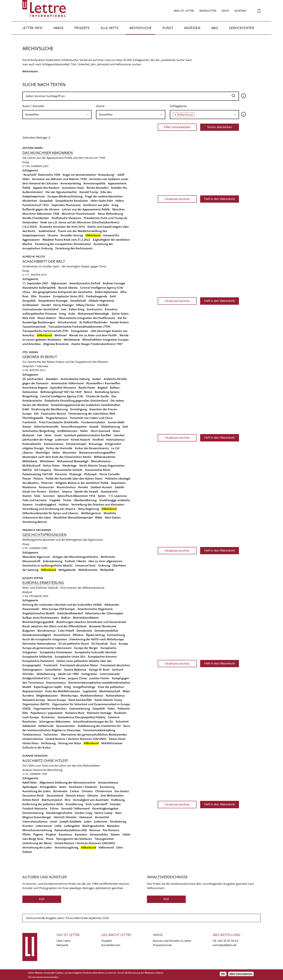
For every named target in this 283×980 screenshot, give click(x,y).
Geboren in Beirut (40, 357)
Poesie (27, 478)
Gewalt (94, 426)
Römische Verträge (99, 713)
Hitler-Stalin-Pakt (102, 201)
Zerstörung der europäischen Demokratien (63, 244)
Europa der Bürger (86, 648)
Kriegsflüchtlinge (84, 687)
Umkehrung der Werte (37, 843)
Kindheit (98, 439)
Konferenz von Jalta (96, 205)
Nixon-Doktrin (47, 318)
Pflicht (27, 834)
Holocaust (86, 817)
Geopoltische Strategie (53, 301)
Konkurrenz (95, 309)
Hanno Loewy (104, 813)
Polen (111, 708)
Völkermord (106, 847)
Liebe (58, 826)
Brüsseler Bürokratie (103, 626)
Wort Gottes (113, 517)
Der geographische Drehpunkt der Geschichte (63, 292)
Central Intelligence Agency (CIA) (102, 288)
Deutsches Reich (33, 795)
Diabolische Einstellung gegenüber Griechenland (76, 401)
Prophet (51, 834)
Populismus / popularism (47, 713)
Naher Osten (120, 314)
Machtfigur (43, 452)
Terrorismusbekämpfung (99, 730)
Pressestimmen (162, 945)
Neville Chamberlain (36, 218)
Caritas (74, 791)
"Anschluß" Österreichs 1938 (41, 175)
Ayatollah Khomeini (63, 388)
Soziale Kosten (119, 322)
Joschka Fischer (100, 678)
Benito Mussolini (98, 188)
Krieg (63, 314)
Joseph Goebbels (71, 821)
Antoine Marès (33, 148)
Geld (113, 296)
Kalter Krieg (77, 309)
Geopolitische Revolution (72, 201)
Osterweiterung (80, 708)
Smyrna (67, 491)
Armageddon (48, 787)
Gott (125, 426)
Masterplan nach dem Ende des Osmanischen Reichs (57, 457)
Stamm (27, 496)
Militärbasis (30, 461)
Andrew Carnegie (114, 283)
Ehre (68, 800)
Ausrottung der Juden (37, 791)
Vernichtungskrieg (66, 847)
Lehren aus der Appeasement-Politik (86, 209)
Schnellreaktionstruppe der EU (93, 721)
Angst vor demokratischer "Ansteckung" (89, 175)
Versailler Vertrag (72, 235)
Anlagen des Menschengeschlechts (75, 557)
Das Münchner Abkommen (48, 153)
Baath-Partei (87, 388)
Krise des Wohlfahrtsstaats (63, 691)
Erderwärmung (53, 561)
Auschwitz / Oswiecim (83, 787)
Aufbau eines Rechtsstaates (41, 618)
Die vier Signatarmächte (61, 192)
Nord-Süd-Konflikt (80, 700)
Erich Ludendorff (96, 804)
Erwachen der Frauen (103, 409)
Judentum (62, 439)
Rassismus (65, 834)
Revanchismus (66, 487)
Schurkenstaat (67, 322)
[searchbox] (57, 114)
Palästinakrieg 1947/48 (37, 474)
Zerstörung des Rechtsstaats (74, 248)
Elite (34, 296)
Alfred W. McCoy (34, 256)
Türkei (67, 500)
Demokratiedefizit (106, 631)
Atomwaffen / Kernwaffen (103, 383)
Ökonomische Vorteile (68, 470)
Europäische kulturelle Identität (96, 652)
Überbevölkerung (85, 500)
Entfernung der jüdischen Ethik (43, 804)
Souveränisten (66, 726)
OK (223, 974)
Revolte (83, 487)
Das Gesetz (122, 791)
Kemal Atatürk (80, 439)
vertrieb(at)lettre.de (225, 945)
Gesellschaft (78, 301)
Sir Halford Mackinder (93, 322)
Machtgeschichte (93, 826)
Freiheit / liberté (75, 561)
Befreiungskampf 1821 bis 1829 (61, 392)
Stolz (37, 496)
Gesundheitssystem (74, 426)
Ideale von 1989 (68, 674)
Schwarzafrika (99, 834)
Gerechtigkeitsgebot (105, 808)
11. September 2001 (35, 283)
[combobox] (57, 115)
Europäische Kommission (56, 652)
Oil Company (43, 470)
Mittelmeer (47, 461)
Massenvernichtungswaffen (97, 452)
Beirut (88, 392)
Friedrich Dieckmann (37, 530)
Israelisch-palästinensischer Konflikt (88, 435)
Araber (97, 379)
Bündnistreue (47, 631)
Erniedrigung (79, 409)
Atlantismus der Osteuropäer (104, 613)
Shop (225, 11)
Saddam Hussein (101, 487)
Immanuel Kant (85, 565)
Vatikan (64, 504)
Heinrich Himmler (65, 817)
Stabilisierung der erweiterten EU (99, 726)
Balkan (66, 618)
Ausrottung (107, 787)
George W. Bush (99, 670)
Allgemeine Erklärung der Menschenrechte (68, 782)
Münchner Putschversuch (79, 214)
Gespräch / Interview (35, 366)
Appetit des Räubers (46, 188)
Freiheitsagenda (97, 296)
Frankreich (29, 422)
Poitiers (38, 478)
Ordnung (104, 565)
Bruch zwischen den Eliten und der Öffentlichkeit (55, 626)
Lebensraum (44, 826)
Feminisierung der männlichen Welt (92, 414)
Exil (36, 414)
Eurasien (45, 296)
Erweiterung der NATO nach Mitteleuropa (97, 639)
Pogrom (38, 834)
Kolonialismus (115, 439)
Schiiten (54, 491)
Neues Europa (57, 700)
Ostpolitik (99, 708)
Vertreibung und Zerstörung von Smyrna (49, 509)
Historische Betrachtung (48, 770)
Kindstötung (118, 821)
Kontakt (241, 11)
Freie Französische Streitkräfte (59, 422)
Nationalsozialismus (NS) (71, 830)
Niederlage (70, 465)
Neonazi (95, 830)
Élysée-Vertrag (95, 635)
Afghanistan (59, 283)
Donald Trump (89, 192)
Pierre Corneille (110, 474)
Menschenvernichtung (37, 830)
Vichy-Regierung (88, 509)
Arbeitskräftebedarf (70, 613)
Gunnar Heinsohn (35, 756)
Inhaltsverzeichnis (177, 199)
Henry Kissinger (63, 305)
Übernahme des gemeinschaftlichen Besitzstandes (94, 734)
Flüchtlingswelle (33, 418)
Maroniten (70, 452)
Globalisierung (110, 426)
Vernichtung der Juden (37, 847)
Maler (56, 452)
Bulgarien (29, 631)
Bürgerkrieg (30, 396)
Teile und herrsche (35, 500)
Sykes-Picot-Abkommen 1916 (76, 496)
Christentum (104, 791)
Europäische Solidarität (37, 657)
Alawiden (52, 379)
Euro (113, 644)
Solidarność (46, 726)
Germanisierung (33, 813)
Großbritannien (67, 431)
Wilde (99, 517)
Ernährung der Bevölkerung (50, 409)
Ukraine (53, 235)
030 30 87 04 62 (228, 941)
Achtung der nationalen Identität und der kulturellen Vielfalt (62, 605)
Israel (58, 435)
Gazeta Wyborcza (75, 670)
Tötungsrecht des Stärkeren (74, 839)
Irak (39, 435)
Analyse (27, 592)
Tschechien (51, 734)
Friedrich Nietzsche (35, 808)
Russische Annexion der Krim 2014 (62, 227)
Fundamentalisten (93, 422)
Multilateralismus (92, 695)
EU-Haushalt (100, 644)
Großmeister (31, 305)
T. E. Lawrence (118, 496)
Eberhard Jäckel (52, 800)
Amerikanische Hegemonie (95, 609)
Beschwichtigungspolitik (38, 622)
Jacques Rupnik (33, 578)
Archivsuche (141, 28)
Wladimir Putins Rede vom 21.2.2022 (66, 240)
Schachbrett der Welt (44, 261)
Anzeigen (192, 28)
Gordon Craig (83, 813)
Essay (26, 162)
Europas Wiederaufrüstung (65, 196)
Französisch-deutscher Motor (79, 665)
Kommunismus (54, 444)
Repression (118, 483)
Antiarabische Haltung (75, 379)
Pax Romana (111, 830)
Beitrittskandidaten (86, 618)
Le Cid (115, 448)
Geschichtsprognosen (44, 535)
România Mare (75, 713)
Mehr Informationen (241, 974)
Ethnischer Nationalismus (39, 644)
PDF (42, 899)
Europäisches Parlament (38, 661)
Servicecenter (241, 28)
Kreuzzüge (96, 444)
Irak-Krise (59, 678)
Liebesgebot (72, 826)
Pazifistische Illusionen (67, 218)
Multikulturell (31, 465)
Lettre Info (32, 28)
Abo (215, 28)
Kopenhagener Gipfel (48, 687)
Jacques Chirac (77, 678)
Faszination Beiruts (54, 414)
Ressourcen (47, 487)
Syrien (102, 496)
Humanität (102, 817)
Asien (63, 787)
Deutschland (62, 635)
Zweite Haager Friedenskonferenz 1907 (97, 344)
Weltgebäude (67, 570)
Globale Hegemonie (101, 301)
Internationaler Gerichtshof (40, 309)
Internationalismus (35, 821)
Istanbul (119, 435)
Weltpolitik (107, 570)
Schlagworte (178, 106)
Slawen (115, 834)
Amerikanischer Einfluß (85, 283)
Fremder (115, 804)
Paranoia (61, 474)
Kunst (168, 28)
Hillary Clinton (85, 305)
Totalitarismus (32, 734)
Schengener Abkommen (55, 721)
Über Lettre (64, 941)
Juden (88, 821)
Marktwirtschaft (110, 691)
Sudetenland (47, 231)
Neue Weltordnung (110, 214)
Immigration (89, 674)
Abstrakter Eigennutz (36, 557)
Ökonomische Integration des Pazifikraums (87, 318)
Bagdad (103, 388)
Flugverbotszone (57, 418)
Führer (54, 808)
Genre (100, 106)
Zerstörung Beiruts (35, 522)
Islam (48, 435)
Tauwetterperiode (34, 327)
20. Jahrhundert (33, 379)
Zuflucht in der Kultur (37, 747)
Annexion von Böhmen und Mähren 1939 (59, 179)
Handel (46, 305)
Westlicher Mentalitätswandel (73, 517)
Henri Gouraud (100, 431)
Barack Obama (68, 288)
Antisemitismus (108, 782)
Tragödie (55, 500)
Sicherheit (122, 721)
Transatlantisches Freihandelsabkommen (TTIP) (79, 327)
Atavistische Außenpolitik (39, 288)
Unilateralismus (33, 739)
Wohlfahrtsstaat (112, 743)
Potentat (47, 483)
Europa (27, 414)
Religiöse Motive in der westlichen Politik (82, 483)
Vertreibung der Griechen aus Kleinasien (98, 504)
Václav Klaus (31, 743)
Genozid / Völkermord (75, 808)
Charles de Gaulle (97, 396)
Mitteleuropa (69, 695)
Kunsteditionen (111, 945)
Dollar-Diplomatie (106, 292)
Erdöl (26, 409)
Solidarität (29, 726)
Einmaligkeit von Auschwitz (91, 800)
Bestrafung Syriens (107, 392)
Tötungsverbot (104, 839)
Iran (64, 309)
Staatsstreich (109, 491)
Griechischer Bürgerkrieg (39, 431)
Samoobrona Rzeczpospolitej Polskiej (81, 717)
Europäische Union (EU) (68, 296)
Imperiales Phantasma (66, 205)
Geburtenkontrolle (46, 426)
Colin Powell (66, 631)
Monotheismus (101, 461)
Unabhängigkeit (46, 504)
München (119, 209)
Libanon (28, 452)
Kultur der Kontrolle (59, 448)
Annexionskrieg (71, 183)
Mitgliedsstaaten (47, 695)
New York (29, 318)
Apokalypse (30, 787)
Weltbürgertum (91, 513)
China (26, 292)
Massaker (113, 826)
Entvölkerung (74, 804)
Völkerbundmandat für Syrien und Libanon (50, 513)
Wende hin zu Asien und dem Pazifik (93, 335)
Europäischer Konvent (102, 657)
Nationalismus (115, 695)
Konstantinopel (76, 444)
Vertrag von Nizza (70, 743)
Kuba (72, 314)
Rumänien (48, 717)
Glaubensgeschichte (59, 813)
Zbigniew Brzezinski (56, 344)
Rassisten (81, 834)
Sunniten (49, 496)
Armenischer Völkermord (67, 383)
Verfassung (48, 743)
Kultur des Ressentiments (92, 448)
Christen (87, 791)
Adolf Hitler (30, 782)
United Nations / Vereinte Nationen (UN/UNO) (76, 739)
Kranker (28, 826)
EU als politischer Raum (74, 644)
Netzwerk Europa (34, 700)
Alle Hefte (110, 28)
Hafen (84, 431)
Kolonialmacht (32, 444)
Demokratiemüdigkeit (37, 635)
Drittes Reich (31, 800)
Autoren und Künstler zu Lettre (172, 941)
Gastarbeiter (53, 670)
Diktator (93, 795)
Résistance (29, 487)
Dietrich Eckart (75, 795)
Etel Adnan (30, 352)
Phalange (75, 474)
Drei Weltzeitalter (112, 795)
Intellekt (103, 305)
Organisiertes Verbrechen (50, 708)
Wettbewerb (72, 340)
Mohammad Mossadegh (93, 314)
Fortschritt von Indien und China (91, 418)
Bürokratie (60, 791)
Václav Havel (117, 739)
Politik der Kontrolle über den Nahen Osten (74, 478)
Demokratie (84, 631)
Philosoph (91, 474)
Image (58, 28)
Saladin (120, 487)
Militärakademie (105, 457)
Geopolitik (46, 201)
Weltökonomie (88, 570)
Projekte (82, 28)
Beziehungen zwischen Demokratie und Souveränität (91, 622)
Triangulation (80, 331)
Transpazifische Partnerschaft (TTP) (45, 331)
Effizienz (78, 635)
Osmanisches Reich (98, 470)
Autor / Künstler (33, 106)
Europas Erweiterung (43, 583)
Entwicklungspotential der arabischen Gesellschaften (86, 405)
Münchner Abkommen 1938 (41, 214)
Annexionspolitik (94, 183)
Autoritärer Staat (73, 188)
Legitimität (90, 691)
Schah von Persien (34, 491)
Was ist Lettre (184, 11)
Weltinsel (61, 335)
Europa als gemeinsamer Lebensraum (47, 648)
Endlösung (118, 800)
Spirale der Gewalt (86, 491)
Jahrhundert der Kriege (38, 439)
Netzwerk (62, 945)
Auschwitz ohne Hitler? (45, 761)
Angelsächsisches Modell (38, 613)
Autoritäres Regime (35, 388)
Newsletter (208, 11)
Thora (50, 839)
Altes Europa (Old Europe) (58, 609)
